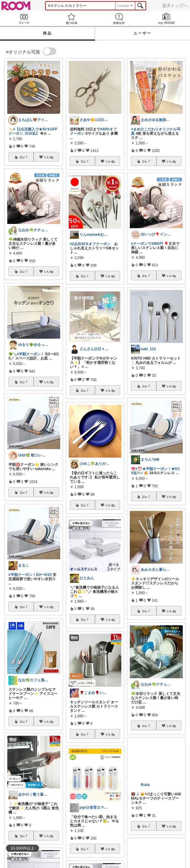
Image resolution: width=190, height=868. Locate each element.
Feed (24, 19)
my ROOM (166, 19)
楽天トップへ (175, 5)
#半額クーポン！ (30, 354)
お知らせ (119, 19)
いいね (49, 157)
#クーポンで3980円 (147, 244)
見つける (71, 19)
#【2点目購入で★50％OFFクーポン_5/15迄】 (33, 131)
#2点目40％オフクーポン (90, 244)
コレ (24, 157)
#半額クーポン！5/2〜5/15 (30, 575)
